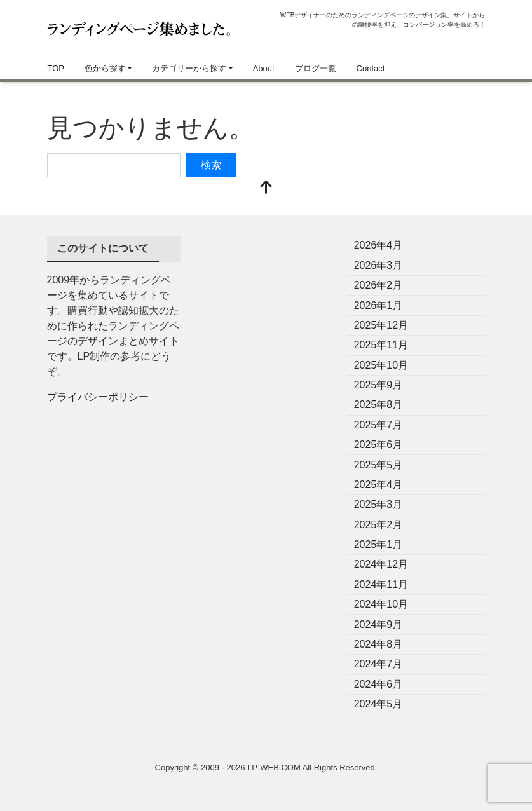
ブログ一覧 (316, 68)
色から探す (105, 68)
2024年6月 (379, 684)
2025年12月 (381, 325)
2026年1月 (379, 305)
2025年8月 (379, 405)
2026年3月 (379, 265)
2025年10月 (381, 365)
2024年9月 (379, 624)
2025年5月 (379, 465)
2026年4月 (379, 245)
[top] (266, 188)
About (264, 68)
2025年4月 (379, 485)
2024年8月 (379, 644)
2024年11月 (381, 584)
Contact (371, 68)
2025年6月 (379, 445)
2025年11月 (381, 345)
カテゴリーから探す (189, 68)
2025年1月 (379, 544)
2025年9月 (379, 385)
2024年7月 (379, 664)
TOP (56, 68)
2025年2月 (379, 525)
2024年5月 (379, 704)
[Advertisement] (266, 299)
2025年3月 (379, 504)
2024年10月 (381, 604)
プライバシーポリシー (98, 397)
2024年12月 (381, 564)
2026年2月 (379, 285)
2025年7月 (379, 425)
